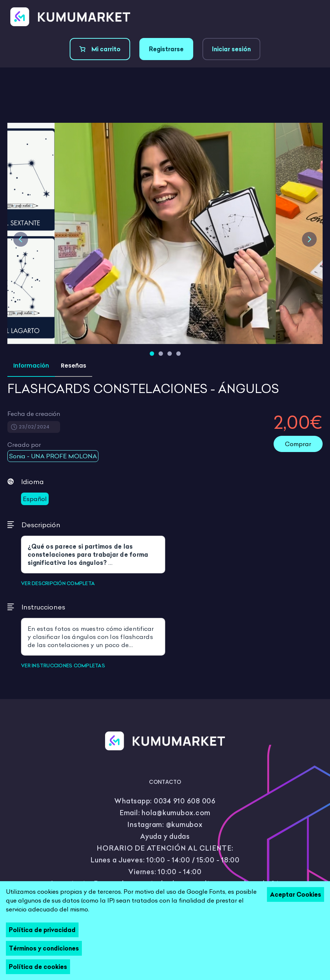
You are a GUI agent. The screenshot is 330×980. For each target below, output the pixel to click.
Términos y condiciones (44, 948)
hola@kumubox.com (176, 813)
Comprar (298, 444)
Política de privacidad (42, 930)
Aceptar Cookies (296, 894)
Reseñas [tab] (74, 366)
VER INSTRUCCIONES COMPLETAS (63, 666)
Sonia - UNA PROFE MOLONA (53, 456)
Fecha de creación (34, 414)
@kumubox (184, 825)
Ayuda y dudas (165, 836)
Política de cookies (38, 967)
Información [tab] (31, 366)
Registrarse (166, 49)
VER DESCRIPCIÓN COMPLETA (58, 583)
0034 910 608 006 (185, 801)
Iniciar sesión (231, 49)
